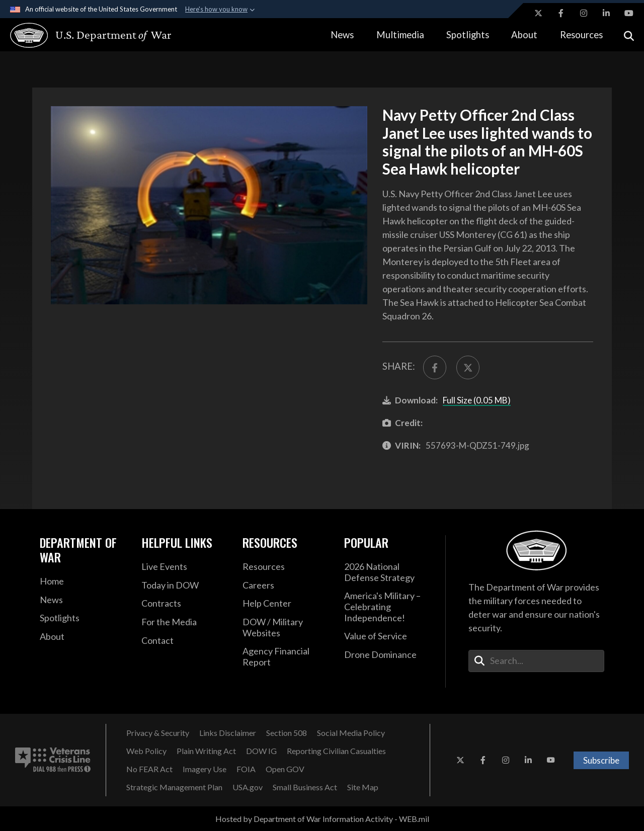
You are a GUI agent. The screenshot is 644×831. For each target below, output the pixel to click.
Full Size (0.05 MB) (477, 400)
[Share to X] (468, 367)
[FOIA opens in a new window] (246, 769)
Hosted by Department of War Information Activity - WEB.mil (322, 819)
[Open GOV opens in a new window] (285, 769)
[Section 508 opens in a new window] (287, 733)
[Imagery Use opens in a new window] (205, 769)
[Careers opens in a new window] (286, 586)
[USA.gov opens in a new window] (248, 787)
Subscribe (601, 760)
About (524, 35)
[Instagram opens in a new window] (584, 13)
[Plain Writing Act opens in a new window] (206, 751)
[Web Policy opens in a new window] (146, 751)
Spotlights (468, 35)
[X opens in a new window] (538, 13)
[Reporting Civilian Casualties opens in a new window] (336, 751)
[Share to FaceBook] (435, 367)
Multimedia (400, 35)
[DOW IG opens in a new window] (261, 751)
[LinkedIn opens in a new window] (606, 13)
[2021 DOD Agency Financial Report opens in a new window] (286, 657)
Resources (581, 35)
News (342, 35)
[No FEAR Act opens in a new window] (149, 769)
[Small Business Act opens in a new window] (305, 787)
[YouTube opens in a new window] (629, 13)
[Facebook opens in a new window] (561, 13)
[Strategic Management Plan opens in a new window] (174, 787)
